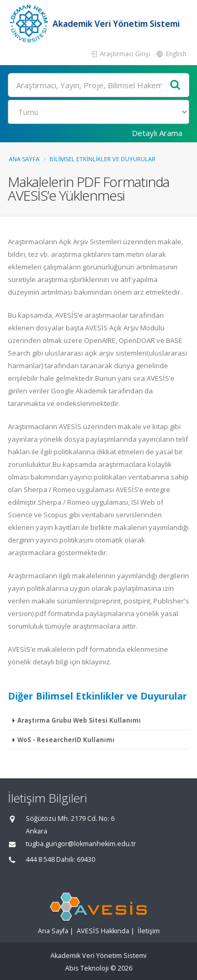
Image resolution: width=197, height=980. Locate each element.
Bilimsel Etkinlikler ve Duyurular (102, 159)
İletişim (149, 931)
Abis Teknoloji (87, 968)
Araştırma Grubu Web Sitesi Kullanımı (79, 720)
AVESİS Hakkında (103, 931)
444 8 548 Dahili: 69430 (60, 859)
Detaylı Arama (157, 133)
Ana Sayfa (24, 159)
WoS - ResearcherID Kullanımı (66, 739)
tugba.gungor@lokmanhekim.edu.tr (81, 844)
